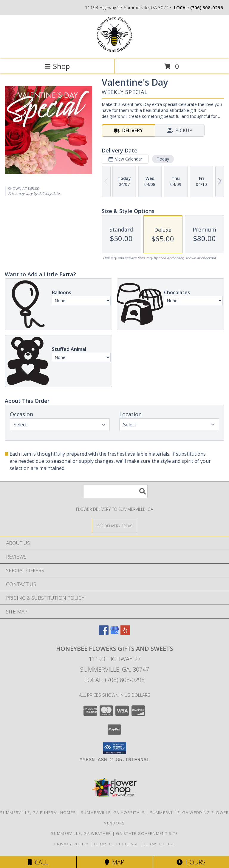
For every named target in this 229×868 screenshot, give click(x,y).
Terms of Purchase (116, 844)
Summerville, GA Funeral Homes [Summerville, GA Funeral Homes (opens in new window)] (38, 813)
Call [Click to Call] (38, 862)
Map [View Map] (114, 862)
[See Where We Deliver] (114, 526)
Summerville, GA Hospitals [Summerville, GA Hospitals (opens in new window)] (113, 813)
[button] (115, 748)
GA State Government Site (147, 833)
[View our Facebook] (104, 633)
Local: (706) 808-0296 (114, 680)
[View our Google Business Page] (114, 633)
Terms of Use (159, 844)
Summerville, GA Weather (81, 833)
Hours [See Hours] (191, 862)
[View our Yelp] (125, 633)
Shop (57, 66)
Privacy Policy (71, 844)
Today (163, 159)
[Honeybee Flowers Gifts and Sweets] (114, 51)
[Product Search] (115, 491)
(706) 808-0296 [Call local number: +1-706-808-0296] (207, 7)
